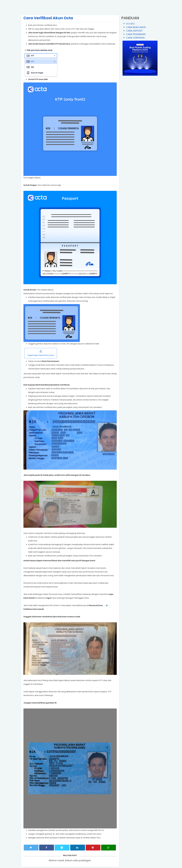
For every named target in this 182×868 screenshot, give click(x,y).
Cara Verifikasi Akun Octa (48, 18)
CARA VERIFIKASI (135, 38)
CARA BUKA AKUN (136, 27)
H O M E (130, 24)
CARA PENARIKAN (136, 34)
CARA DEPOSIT (134, 31)
